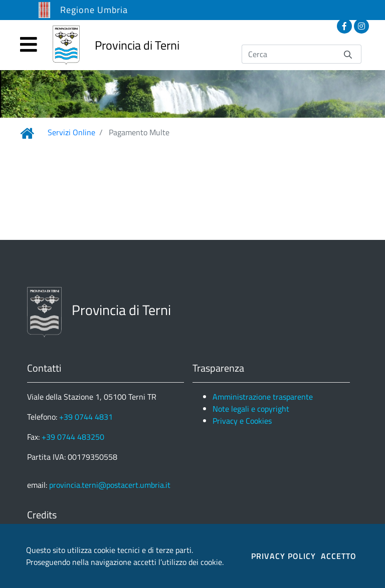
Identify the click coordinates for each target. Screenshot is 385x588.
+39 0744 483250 (73, 437)
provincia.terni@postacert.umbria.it (110, 485)
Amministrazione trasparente (263, 397)
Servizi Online (71, 132)
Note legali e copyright (251, 409)
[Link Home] (27, 133)
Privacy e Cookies (242, 421)
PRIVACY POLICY (283, 556)
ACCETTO (339, 556)
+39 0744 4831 (86, 417)
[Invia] (348, 54)
